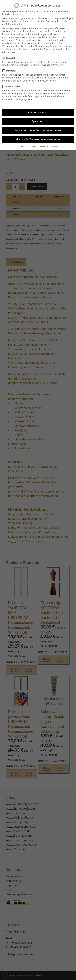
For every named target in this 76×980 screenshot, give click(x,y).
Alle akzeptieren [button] (38, 112)
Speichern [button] (38, 121)
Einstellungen (51, 49)
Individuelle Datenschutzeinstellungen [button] (38, 139)
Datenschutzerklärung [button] (39, 146)
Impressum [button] (54, 146)
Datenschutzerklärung (61, 46)
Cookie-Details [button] (23, 146)
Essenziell (10, 58)
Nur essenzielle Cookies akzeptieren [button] (38, 130)
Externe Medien (13, 86)
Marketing (10, 71)
